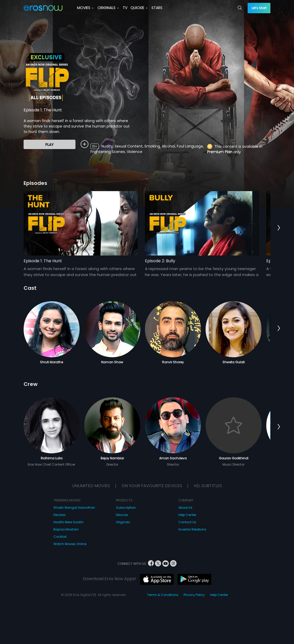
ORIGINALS (108, 8)
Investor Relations (192, 529)
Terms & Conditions (163, 595)
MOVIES (85, 8)
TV (125, 8)
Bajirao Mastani (66, 529)
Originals (123, 522)
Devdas (59, 515)
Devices (122, 515)
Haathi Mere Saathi (68, 522)
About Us (185, 508)
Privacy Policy (194, 595)
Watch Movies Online (70, 544)
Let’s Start (259, 8)
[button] (279, 228)
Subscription (126, 508)
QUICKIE (139, 8)
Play (50, 145)
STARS (157, 8)
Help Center (187, 515)
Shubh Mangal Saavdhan (74, 508)
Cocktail (60, 537)
